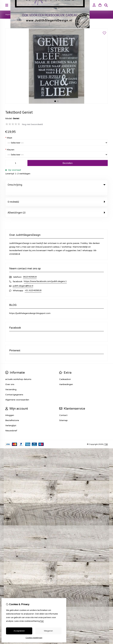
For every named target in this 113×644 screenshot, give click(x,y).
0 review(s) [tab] (56, 196)
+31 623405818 (33, 284)
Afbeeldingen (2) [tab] (56, 206)
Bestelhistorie (12, 414)
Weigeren (48, 631)
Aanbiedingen (66, 378)
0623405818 (30, 271)
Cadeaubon (65, 373)
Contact (63, 409)
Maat (9, 138)
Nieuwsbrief (11, 424)
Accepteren (19, 631)
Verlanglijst (11, 419)
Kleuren (10, 150)
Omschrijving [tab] (56, 185)
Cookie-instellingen (34, 638)
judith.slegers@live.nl (23, 280)
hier (42, 621)
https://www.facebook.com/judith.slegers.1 (45, 275)
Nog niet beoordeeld (32, 124)
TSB (106, 438)
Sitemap (63, 414)
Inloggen (10, 409)
